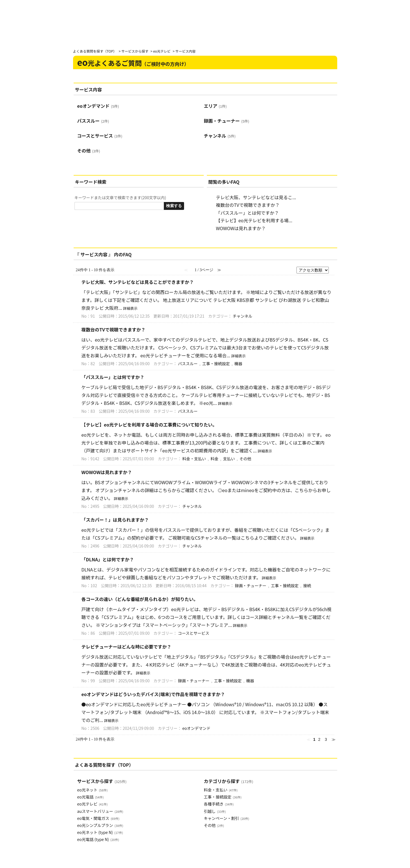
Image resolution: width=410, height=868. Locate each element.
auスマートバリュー (100, 811)
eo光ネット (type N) (100, 832)
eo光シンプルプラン (100, 825)
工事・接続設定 (216, 364)
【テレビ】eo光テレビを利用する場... (254, 220)
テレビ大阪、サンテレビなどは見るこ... (256, 197)
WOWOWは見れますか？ (241, 228)
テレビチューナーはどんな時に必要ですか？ (126, 647)
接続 (307, 586)
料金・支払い (194, 459)
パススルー (93, 121)
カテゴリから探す (228, 781)
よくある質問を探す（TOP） (95, 51)
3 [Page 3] (326, 739)
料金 (214, 459)
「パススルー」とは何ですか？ (247, 213)
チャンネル (220, 136)
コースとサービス (100, 136)
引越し (215, 811)
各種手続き (219, 804)
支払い (229, 459)
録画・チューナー (226, 121)
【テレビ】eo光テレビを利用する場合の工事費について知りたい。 (149, 425)
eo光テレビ (162, 51)
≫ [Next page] (334, 739)
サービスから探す (135, 51)
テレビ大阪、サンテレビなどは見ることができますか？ (138, 282)
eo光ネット (92, 790)
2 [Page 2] (319, 739)
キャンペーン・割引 (226, 818)
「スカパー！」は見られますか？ (115, 520)
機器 (238, 364)
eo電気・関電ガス (98, 818)
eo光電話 (90, 797)
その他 (89, 151)
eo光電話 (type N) (98, 839)
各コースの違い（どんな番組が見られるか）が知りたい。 (140, 599)
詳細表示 (130, 308)
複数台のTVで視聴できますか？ (248, 205)
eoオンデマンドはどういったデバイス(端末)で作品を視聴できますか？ (153, 694)
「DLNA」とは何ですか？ (108, 559)
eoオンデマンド (98, 106)
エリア (215, 106)
